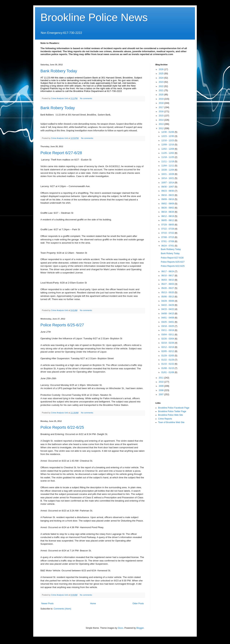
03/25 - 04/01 (168, 322)
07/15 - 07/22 (168, 233)
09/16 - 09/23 (168, 195)
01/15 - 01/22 (168, 364)
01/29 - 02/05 (168, 356)
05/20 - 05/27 (168, 288)
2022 (162, 86)
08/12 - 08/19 (168, 216)
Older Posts (138, 604)
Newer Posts (47, 604)
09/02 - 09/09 (168, 204)
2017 (162, 107)
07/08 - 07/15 (168, 237)
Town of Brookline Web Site (171, 422)
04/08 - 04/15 (168, 314)
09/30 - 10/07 (168, 187)
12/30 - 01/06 (168, 132)
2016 (162, 112)
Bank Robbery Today (59, 71)
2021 (162, 90)
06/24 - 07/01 (168, 246)
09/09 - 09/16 (168, 199)
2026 (162, 69)
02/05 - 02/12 (168, 351)
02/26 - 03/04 (168, 339)
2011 (162, 378)
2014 (162, 120)
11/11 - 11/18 (168, 162)
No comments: (87, 98)
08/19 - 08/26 (168, 212)
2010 (162, 382)
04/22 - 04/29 (168, 305)
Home (93, 604)
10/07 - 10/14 (168, 183)
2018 (162, 103)
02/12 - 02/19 (168, 347)
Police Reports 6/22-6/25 (62, 427)
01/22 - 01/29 (168, 360)
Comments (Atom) (62, 609)
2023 (162, 82)
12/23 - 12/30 (168, 136)
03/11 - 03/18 (168, 330)
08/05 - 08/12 (168, 220)
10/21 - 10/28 (168, 174)
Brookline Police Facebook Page (174, 408)
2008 (162, 390)
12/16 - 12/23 (168, 140)
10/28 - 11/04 (168, 170)
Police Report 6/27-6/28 (61, 153)
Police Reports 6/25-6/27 (62, 325)
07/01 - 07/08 (168, 241)
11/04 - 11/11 (168, 166)
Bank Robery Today (58, 108)
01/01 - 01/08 (168, 372)
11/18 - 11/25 (168, 157)
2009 (162, 386)
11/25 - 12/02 (168, 153)
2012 (162, 128)
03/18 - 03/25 (168, 326)
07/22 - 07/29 (168, 229)
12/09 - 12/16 (168, 145)
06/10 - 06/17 (168, 276)
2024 (162, 78)
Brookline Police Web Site (171, 415)
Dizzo (121, 628)
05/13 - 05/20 (168, 292)
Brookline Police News (94, 17)
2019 (162, 99)
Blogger (140, 628)
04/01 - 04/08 (168, 318)
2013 (162, 124)
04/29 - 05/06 (168, 301)
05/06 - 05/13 (168, 297)
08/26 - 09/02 (168, 208)
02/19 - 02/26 (168, 343)
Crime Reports (165, 419)
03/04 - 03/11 (168, 335)
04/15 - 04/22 (168, 309)
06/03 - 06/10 (168, 280)
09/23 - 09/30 (168, 191)
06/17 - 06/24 (168, 271)
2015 (162, 116)
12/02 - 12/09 (168, 149)
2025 (162, 74)
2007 (162, 394)
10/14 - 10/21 (168, 178)
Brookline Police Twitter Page (172, 411)
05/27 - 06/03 (168, 284)
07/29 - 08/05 (168, 225)
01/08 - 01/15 (168, 368)
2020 (162, 95)
